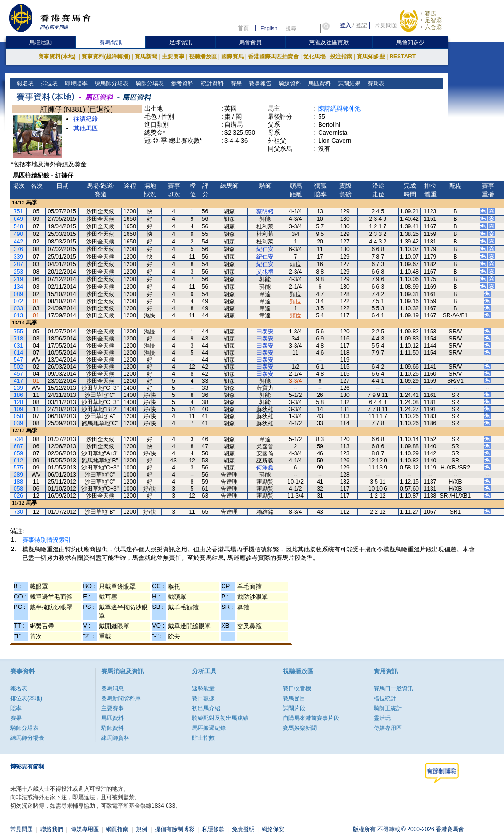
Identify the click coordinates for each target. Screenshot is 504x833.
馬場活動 (40, 42)
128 (18, 402)
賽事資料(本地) (58, 57)
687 (18, 446)
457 (18, 374)
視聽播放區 (203, 57)
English (269, 28)
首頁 (243, 28)
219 (18, 279)
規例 (142, 829)
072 (18, 301)
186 (18, 395)
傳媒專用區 (388, 728)
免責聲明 (243, 829)
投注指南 (341, 57)
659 (18, 453)
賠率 (16, 708)
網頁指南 (117, 829)
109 (18, 409)
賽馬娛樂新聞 (300, 728)
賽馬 (431, 14)
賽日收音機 (297, 688)
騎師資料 (112, 728)
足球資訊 (181, 42)
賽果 (235, 83)
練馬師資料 (115, 738)
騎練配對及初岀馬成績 (220, 718)
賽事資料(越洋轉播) (106, 57)
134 (18, 287)
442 (18, 242)
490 (18, 234)
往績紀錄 (86, 119)
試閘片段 (294, 708)
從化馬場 (314, 57)
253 (18, 272)
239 (18, 388)
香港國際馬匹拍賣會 (273, 57)
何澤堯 (265, 468)
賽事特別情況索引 (47, 540)
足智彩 (433, 20)
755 (18, 332)
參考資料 (181, 83)
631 (18, 346)
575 (18, 468)
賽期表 (375, 83)
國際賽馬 (232, 57)
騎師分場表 (149, 83)
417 (18, 381)
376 (18, 249)
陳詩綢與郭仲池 (340, 109)
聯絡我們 (52, 829)
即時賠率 (76, 83)
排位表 (49, 83)
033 (18, 308)
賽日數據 (203, 698)
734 (18, 439)
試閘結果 (348, 83)
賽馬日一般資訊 (393, 688)
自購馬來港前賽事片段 (311, 718)
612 (18, 461)
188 (18, 482)
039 (18, 423)
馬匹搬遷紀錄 (209, 728)
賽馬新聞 (146, 57)
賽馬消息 (112, 688)
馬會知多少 (410, 42)
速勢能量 (203, 688)
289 (18, 475)
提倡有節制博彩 (175, 829)
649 (18, 219)
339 (18, 257)
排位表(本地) (26, 698)
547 (18, 360)
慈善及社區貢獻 (329, 42)
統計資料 (211, 83)
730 (18, 512)
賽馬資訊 (111, 42)
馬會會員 (250, 42)
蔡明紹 (265, 211)
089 (18, 294)
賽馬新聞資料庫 (121, 698)
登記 (361, 25)
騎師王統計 (388, 708)
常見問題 (386, 25)
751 (18, 211)
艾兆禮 (265, 272)
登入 (345, 25)
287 (18, 264)
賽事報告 (259, 83)
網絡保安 (273, 829)
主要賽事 (173, 57)
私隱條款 (213, 829)
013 (18, 315)
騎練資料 (289, 83)
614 (18, 353)
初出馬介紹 (206, 708)
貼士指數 (203, 738)
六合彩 (433, 27)
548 (18, 226)
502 (18, 367)
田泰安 (265, 332)
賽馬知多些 (371, 57)
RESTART (402, 57)
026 (18, 496)
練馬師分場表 (111, 83)
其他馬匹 (86, 128)
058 (18, 416)
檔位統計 (385, 698)
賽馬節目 (294, 698)
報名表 (25, 83)
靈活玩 (382, 718)
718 (18, 339)
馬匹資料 (318, 83)
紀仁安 (265, 249)
